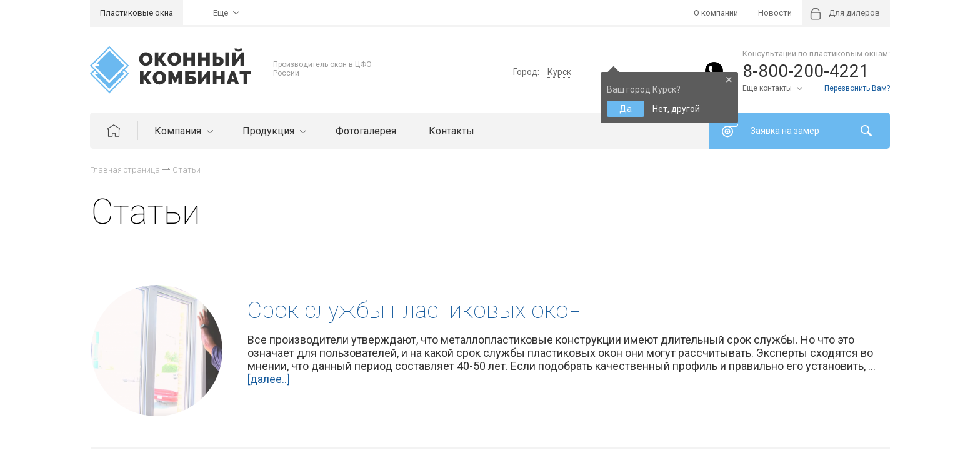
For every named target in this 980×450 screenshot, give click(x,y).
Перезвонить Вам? (857, 88)
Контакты (452, 131)
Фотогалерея (366, 131)
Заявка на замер (785, 131)
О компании (716, 13)
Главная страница (125, 170)
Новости (775, 13)
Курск (559, 72)
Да (626, 109)
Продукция (273, 131)
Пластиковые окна (137, 13)
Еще (221, 13)
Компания (182, 131)
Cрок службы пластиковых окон (414, 311)
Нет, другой (676, 109)
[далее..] (269, 379)
